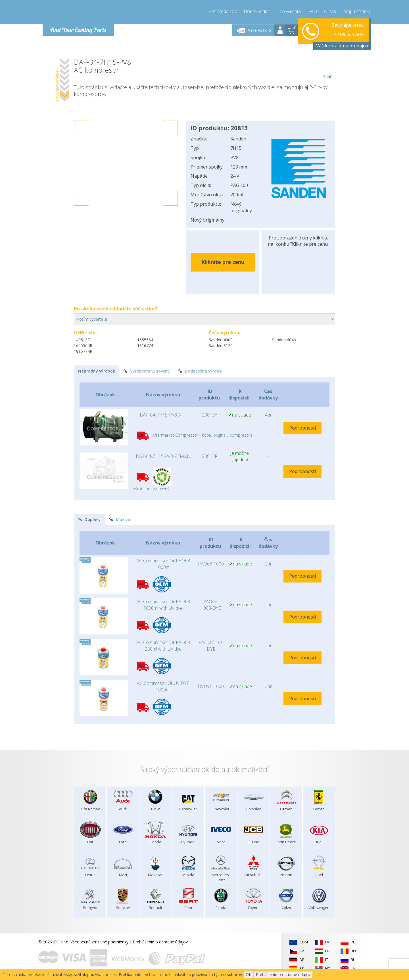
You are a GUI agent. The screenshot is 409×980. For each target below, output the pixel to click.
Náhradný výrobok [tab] (97, 371)
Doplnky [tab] (89, 519)
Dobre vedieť (257, 11)
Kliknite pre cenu (223, 262)
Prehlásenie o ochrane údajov (160, 942)
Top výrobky (289, 11)
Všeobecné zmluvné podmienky (99, 942)
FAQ (313, 11)
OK (249, 974)
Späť (327, 69)
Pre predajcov (223, 11)
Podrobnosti (302, 428)
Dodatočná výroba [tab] (200, 371)
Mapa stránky (357, 11)
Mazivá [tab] (120, 519)
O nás (330, 11)
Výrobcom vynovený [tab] (147, 371)
